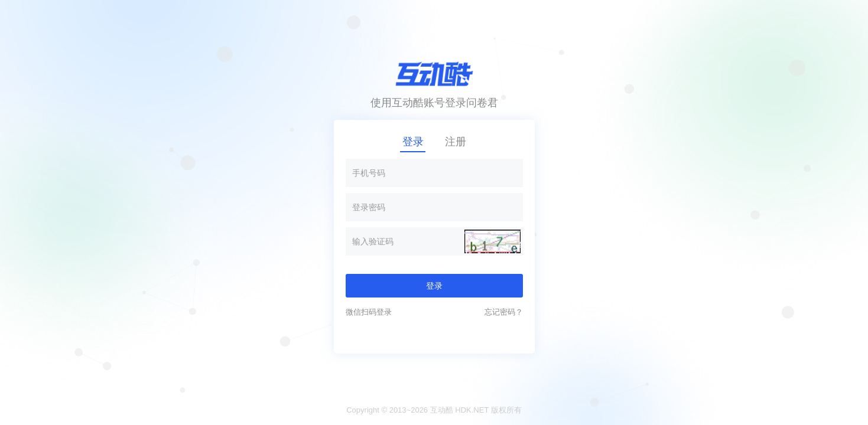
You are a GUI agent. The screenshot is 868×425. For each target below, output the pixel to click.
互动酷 (442, 410)
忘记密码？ (504, 312)
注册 (456, 142)
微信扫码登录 (369, 312)
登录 (413, 142)
